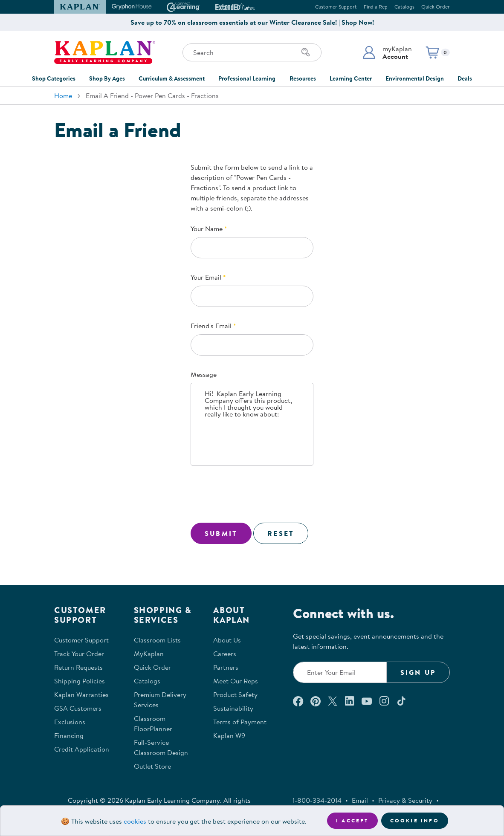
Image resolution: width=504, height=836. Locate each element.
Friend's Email (211, 326)
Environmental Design (415, 78)
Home (63, 95)
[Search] (306, 52)
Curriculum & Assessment (172, 78)
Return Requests (78, 667)
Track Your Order (79, 654)
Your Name (207, 229)
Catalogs (404, 7)
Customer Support (336, 7)
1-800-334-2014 (317, 800)
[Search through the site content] (252, 52)
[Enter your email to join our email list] (340, 672)
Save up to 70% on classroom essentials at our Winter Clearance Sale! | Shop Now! (252, 22)
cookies (135, 821)
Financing (69, 735)
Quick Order (436, 7)
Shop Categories (54, 78)
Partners (226, 667)
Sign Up (418, 672)
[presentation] (255, 496)
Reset (281, 533)
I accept (352, 820)
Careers (225, 654)
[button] (387, 52)
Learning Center (351, 78)
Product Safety (235, 694)
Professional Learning (247, 78)
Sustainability (233, 708)
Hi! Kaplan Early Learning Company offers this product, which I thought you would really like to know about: (252, 424)
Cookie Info (415, 820)
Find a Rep (376, 7)
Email (360, 800)
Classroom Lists (157, 640)
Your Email (206, 277)
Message (204, 374)
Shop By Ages (107, 78)
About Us (227, 640)
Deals (465, 78)
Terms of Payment (240, 722)
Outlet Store (152, 766)
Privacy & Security (405, 800)
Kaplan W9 (229, 735)
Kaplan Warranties (81, 694)
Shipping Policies (80, 681)
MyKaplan (149, 654)
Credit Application (82, 749)
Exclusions (70, 722)
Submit (221, 533)
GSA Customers (78, 708)
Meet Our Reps (236, 681)
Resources (303, 78)
